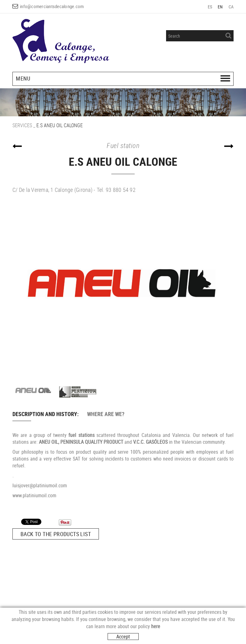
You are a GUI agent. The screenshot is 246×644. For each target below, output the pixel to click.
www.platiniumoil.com (34, 495)
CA (231, 7)
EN (220, 7)
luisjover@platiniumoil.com (40, 485)
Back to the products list (56, 534)
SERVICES (22, 125)
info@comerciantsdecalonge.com (52, 6)
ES (210, 7)
